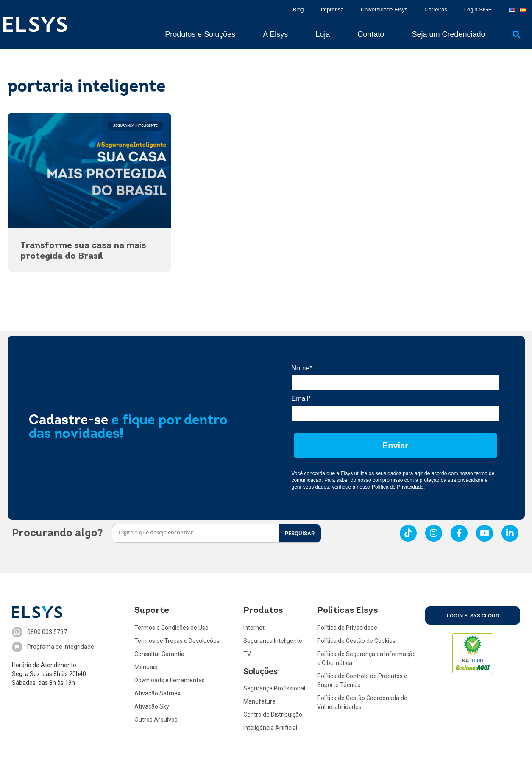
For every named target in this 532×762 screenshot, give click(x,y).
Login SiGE (478, 10)
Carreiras (436, 10)
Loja (323, 34)
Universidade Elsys (384, 10)
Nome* (302, 368)
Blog (298, 10)
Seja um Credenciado (448, 34)
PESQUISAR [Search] (300, 533)
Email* (301, 399)
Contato (371, 34)
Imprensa (332, 10)
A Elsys (275, 34)
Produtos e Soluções (200, 34)
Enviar (395, 445)
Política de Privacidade (398, 487)
